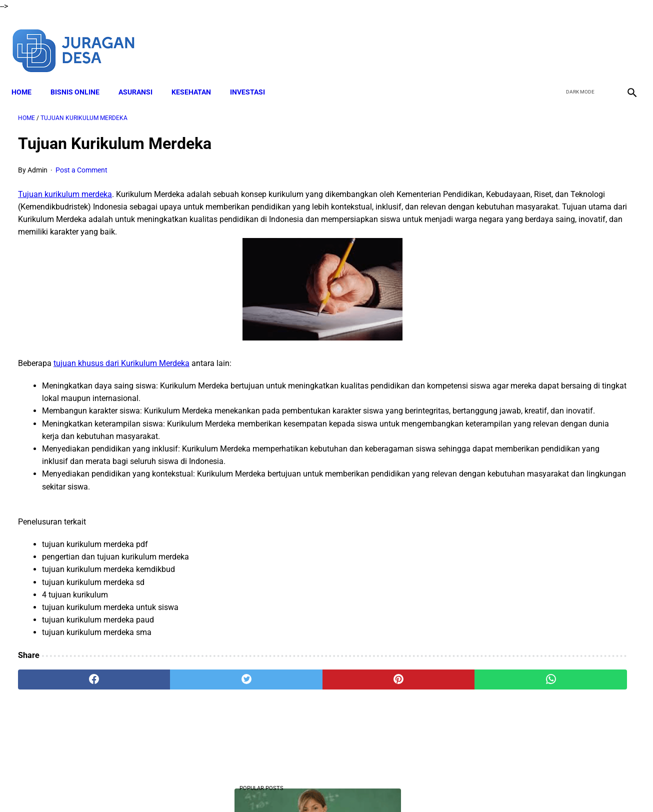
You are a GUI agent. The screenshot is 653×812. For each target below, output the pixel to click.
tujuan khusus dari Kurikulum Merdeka (121, 366)
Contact (415, 786)
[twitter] (577, 39)
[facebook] (554, 39)
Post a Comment (81, 160)
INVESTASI (254, 75)
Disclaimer (246, 786)
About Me (205, 786)
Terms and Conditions (306, 786)
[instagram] (624, 39)
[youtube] (601, 39)
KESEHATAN (198, 75)
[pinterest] (277, 695)
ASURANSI (142, 75)
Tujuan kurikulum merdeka (65, 185)
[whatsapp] (381, 695)
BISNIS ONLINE (81, 75)
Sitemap (450, 786)
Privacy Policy (371, 786)
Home (28, 75)
